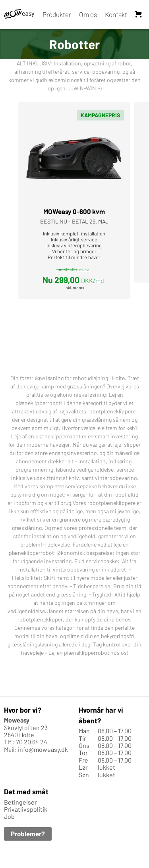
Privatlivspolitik (26, 809)
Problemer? (28, 834)
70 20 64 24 (32, 742)
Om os (88, 14)
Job (9, 817)
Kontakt (116, 14)
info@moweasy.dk (43, 749)
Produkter (57, 14)
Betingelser (20, 802)
